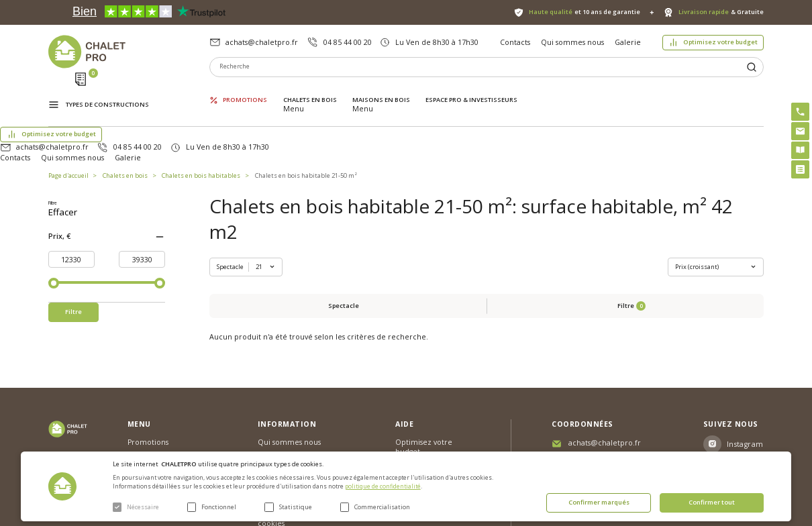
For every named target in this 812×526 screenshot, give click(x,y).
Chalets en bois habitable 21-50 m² (306, 123)
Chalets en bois (310, 91)
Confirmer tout (712, 502)
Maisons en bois (381, 91)
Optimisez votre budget (720, 42)
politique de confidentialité (383, 486)
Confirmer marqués (599, 502)
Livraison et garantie (293, 401)
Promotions (245, 91)
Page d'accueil (68, 123)
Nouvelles (275, 366)
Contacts (515, 42)
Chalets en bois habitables (201, 123)
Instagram (745, 350)
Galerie (628, 42)
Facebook (746, 374)
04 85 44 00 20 (348, 42)
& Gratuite (721, 12)
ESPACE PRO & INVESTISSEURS (471, 91)
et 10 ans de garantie (585, 12)
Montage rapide (423, 421)
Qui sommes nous (572, 42)
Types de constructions (107, 92)
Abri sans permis (424, 375)
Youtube (743, 398)
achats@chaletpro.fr (262, 42)
